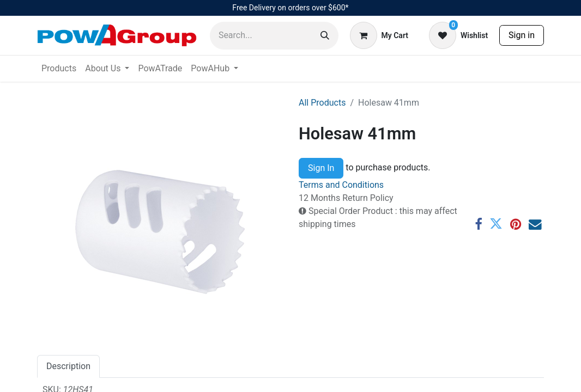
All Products (322, 103)
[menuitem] (59, 69)
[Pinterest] (516, 224)
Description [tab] (68, 366)
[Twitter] (496, 224)
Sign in (522, 35)
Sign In (321, 168)
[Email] (535, 224)
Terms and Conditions (341, 185)
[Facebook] (478, 224)
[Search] (325, 36)
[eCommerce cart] (379, 35)
